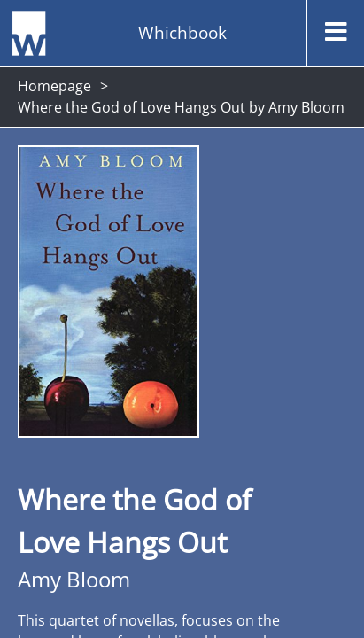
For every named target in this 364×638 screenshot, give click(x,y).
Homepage (54, 86)
